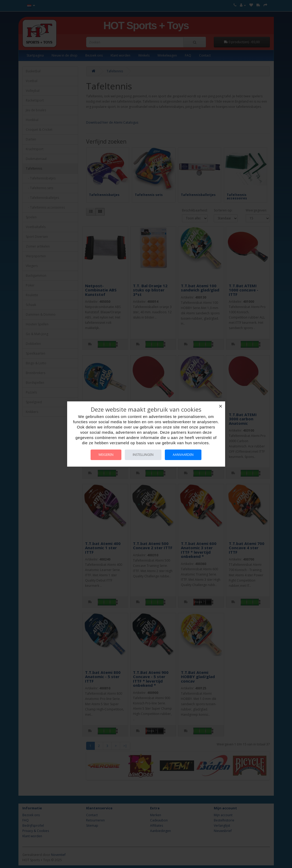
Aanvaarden (183, 455)
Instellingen (143, 455)
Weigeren (106, 455)
